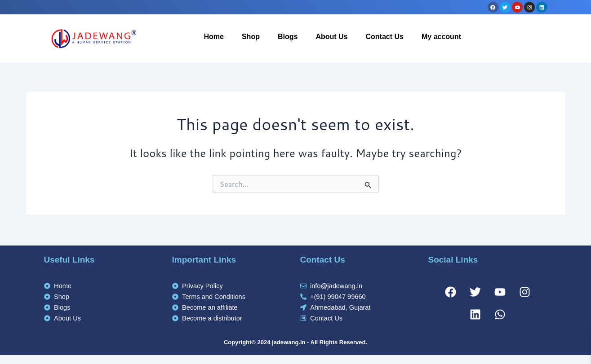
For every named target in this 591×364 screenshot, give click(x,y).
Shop (251, 37)
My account (441, 37)
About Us (331, 37)
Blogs (288, 37)
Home (213, 37)
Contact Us (385, 37)
